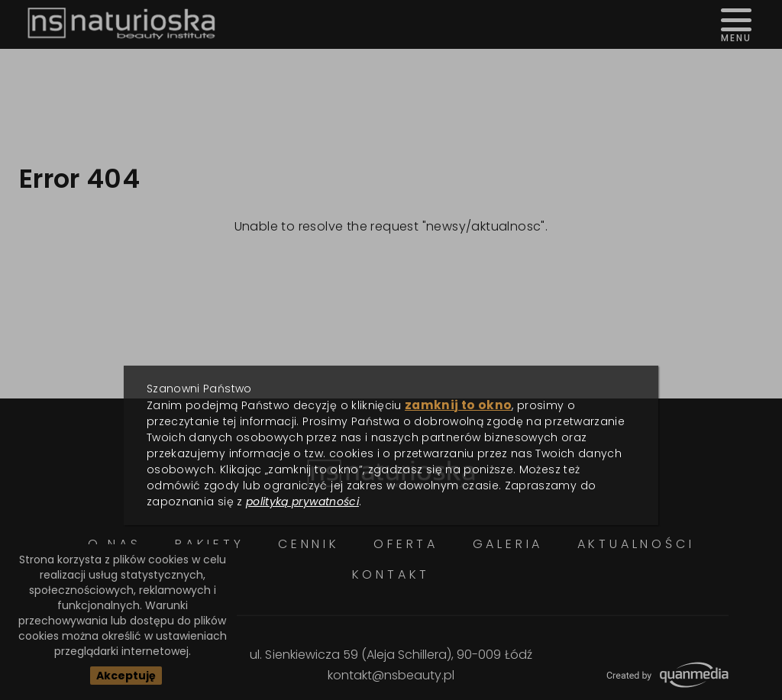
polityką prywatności (302, 502)
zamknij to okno (458, 405)
